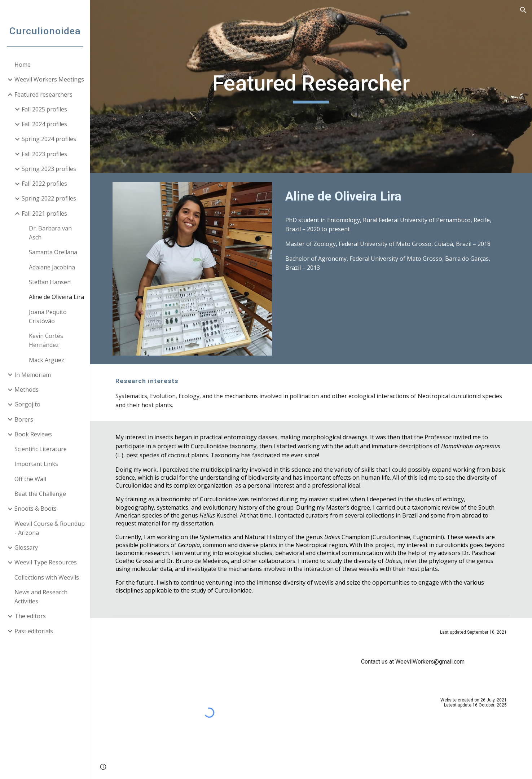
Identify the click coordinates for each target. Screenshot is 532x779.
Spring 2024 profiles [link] (49, 139)
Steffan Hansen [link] (50, 282)
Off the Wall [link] (30, 479)
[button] (523, 10)
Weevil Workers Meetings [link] (49, 79)
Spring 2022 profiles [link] (49, 198)
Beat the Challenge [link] (40, 494)
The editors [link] (30, 616)
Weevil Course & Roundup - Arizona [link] (50, 528)
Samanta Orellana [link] (53, 252)
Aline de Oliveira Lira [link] (56, 297)
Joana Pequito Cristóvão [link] (48, 316)
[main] (311, 87)
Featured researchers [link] (43, 94)
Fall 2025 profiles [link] (44, 109)
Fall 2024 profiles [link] (44, 124)
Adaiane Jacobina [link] (52, 267)
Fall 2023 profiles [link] (44, 154)
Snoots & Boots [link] (36, 509)
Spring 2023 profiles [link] (49, 169)
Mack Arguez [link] (47, 360)
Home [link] (23, 65)
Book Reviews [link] (33, 434)
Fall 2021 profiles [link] (44, 214)
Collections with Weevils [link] (47, 577)
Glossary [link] (26, 547)
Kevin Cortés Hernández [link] (46, 340)
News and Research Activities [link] (41, 597)
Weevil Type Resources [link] (46, 562)
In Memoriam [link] (33, 375)
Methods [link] (27, 389)
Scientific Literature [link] (41, 449)
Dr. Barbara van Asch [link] (50, 233)
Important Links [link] (36, 464)
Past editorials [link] (34, 631)
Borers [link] (24, 419)
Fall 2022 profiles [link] (44, 184)
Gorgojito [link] (27, 404)
